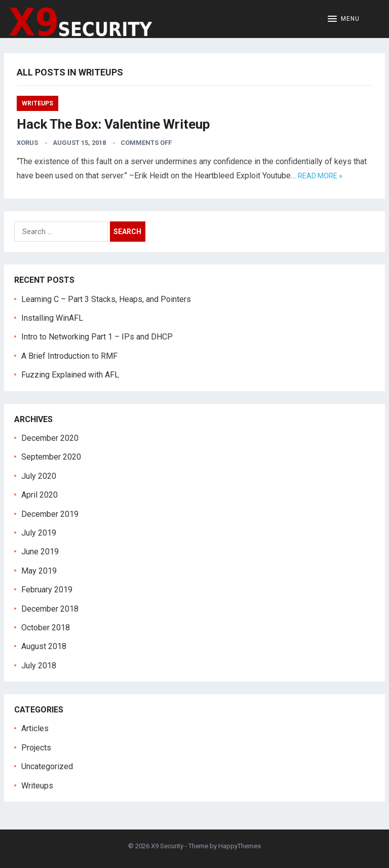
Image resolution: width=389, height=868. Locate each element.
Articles (35, 728)
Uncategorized (47, 766)
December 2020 (50, 438)
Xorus (27, 143)
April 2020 (40, 495)
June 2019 (40, 552)
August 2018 (44, 646)
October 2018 (46, 628)
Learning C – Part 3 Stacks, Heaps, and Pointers (106, 299)
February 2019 (47, 590)
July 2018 (39, 666)
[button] (344, 19)
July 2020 (39, 476)
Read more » (320, 176)
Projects (36, 748)
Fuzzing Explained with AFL (70, 375)
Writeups (37, 103)
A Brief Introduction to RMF (69, 356)
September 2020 (51, 457)
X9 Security (167, 846)
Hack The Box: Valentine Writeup (113, 124)
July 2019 (39, 533)
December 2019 (50, 514)
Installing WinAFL (52, 318)
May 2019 (39, 571)
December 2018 (50, 609)
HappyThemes (240, 846)
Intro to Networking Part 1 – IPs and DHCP (97, 337)
